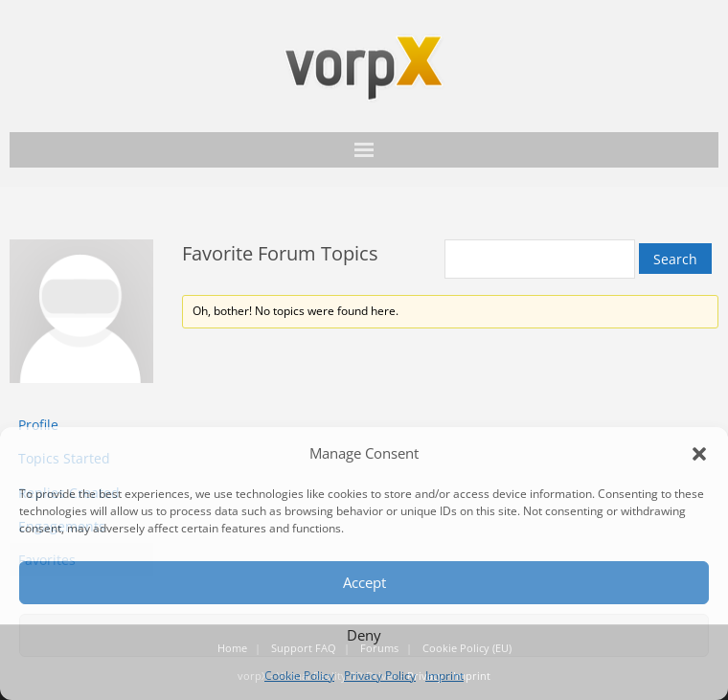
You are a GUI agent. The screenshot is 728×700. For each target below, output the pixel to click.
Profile (38, 425)
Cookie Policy (299, 676)
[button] (699, 454)
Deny (364, 635)
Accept (364, 582)
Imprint (444, 676)
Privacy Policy (380, 676)
